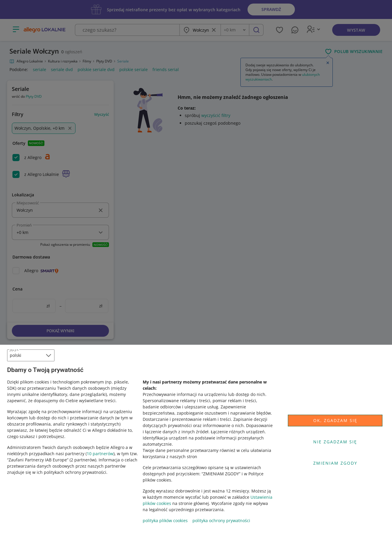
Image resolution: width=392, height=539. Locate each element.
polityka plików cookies (165, 520)
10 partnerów (100, 454)
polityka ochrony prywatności (221, 520)
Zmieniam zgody (335, 463)
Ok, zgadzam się (335, 420)
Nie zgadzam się (335, 442)
